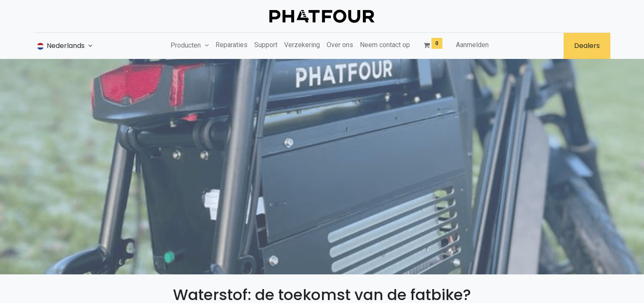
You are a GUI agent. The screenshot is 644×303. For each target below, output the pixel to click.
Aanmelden (472, 45)
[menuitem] (232, 45)
